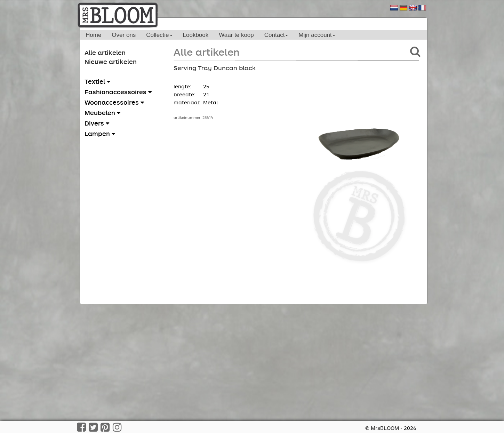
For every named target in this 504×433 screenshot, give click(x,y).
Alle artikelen (105, 53)
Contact (276, 35)
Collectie (159, 35)
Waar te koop (236, 35)
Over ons (124, 35)
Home (93, 35)
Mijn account (317, 35)
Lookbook (196, 35)
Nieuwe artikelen (111, 62)
